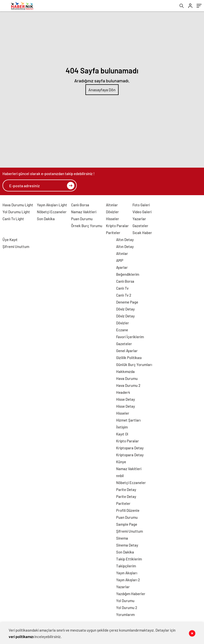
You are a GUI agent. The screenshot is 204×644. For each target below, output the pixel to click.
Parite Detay (126, 490)
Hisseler (113, 219)
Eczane (122, 330)
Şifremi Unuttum (16, 246)
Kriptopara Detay (130, 448)
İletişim (122, 427)
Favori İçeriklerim (130, 337)
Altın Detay (125, 240)
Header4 (123, 392)
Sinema (122, 538)
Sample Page (127, 524)
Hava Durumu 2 (128, 385)
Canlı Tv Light (13, 219)
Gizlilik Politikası (129, 358)
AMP (120, 260)
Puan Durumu (82, 219)
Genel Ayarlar (127, 351)
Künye (121, 462)
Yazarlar (139, 219)
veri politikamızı (21, 637)
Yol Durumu (125, 601)
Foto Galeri (141, 205)
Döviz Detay (125, 309)
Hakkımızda (125, 371)
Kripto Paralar (117, 226)
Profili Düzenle (128, 510)
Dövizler (112, 212)
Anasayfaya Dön (102, 90)
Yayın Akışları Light (52, 205)
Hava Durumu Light (18, 205)
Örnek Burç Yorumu (87, 226)
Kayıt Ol (122, 434)
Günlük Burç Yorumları (134, 365)
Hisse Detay (126, 399)
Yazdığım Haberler (131, 594)
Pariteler (113, 233)
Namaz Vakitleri (84, 212)
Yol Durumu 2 (127, 608)
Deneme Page (127, 302)
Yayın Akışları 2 (128, 580)
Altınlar (112, 205)
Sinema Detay (127, 545)
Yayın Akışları (127, 573)
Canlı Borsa (80, 205)
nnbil (120, 476)
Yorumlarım (125, 614)
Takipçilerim (126, 566)
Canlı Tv (122, 288)
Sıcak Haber (142, 233)
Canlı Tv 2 (124, 295)
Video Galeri (142, 212)
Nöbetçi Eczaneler (52, 212)
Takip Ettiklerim (129, 559)
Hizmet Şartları (128, 420)
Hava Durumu (127, 378)
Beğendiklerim (128, 274)
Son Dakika (46, 219)
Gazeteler (140, 226)
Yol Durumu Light (16, 212)
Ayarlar (122, 267)
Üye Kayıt (10, 240)
